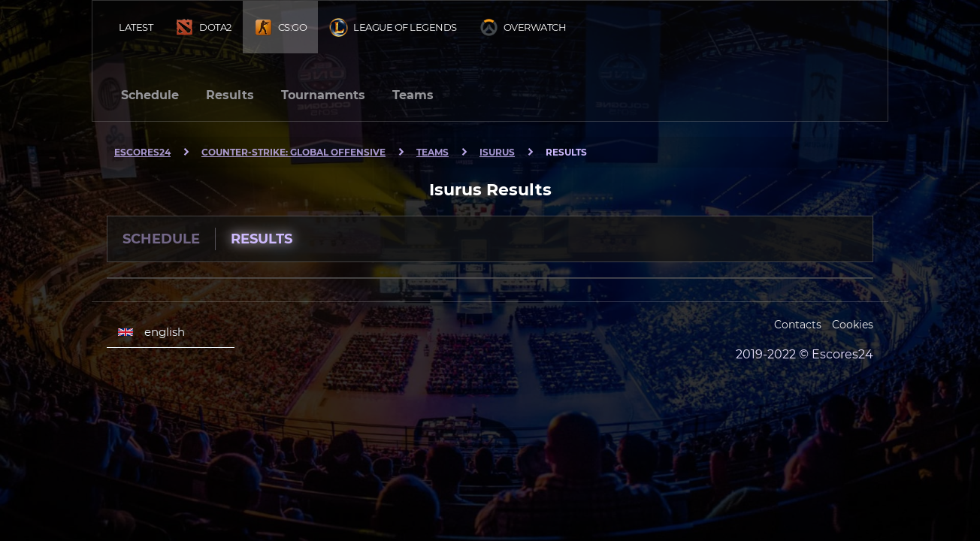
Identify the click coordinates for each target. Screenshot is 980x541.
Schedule (150, 95)
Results (230, 95)
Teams (413, 95)
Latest (136, 27)
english (151, 332)
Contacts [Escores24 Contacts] (798, 325)
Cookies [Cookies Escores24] (853, 325)
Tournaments (323, 95)
